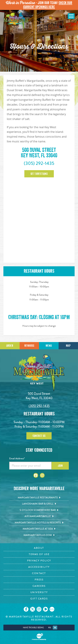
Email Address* (17, 458)
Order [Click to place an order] (10, 346)
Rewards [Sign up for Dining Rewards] (29, 346)
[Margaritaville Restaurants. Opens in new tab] (39, 498)
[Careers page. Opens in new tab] (39, 586)
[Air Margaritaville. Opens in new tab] (39, 516)
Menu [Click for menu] (49, 346)
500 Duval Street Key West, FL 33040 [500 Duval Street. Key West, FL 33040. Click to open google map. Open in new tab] (39, 153)
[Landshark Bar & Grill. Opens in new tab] (39, 504)
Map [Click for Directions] (68, 346)
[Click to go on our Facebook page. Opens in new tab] (26, 609)
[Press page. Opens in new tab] (39, 580)
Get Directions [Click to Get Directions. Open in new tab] (39, 174)
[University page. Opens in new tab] (39, 592)
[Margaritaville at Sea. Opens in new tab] (39, 529)
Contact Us (39, 436)
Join (60, 466)
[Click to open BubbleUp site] (39, 637)
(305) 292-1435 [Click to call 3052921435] (39, 163)
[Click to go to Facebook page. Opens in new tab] (36, 475)
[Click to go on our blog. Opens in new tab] (52, 609)
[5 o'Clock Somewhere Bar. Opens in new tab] (39, 510)
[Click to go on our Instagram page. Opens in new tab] (39, 609)
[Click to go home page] (16, 21)
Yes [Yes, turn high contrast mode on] (49, 628)
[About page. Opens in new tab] (39, 548)
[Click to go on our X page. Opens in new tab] (33, 609)
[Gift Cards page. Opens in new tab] (39, 599)
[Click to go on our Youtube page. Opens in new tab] (45, 609)
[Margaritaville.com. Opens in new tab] (39, 535)
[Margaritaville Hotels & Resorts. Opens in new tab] (39, 523)
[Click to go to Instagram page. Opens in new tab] (42, 475)
